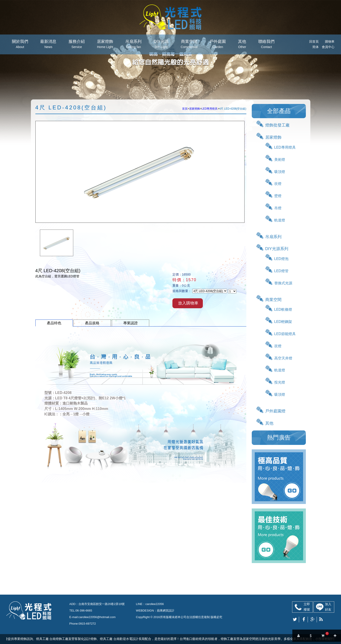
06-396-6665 (84, 611)
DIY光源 (161, 45)
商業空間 (189, 45)
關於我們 (20, 45)
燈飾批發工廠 (277, 125)
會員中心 (328, 47)
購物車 (330, 41)
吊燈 (278, 208)
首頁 (185, 109)
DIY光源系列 (277, 249)
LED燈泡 (281, 259)
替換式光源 (283, 283)
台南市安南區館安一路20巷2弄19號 (102, 604)
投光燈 (280, 382)
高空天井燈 (283, 358)
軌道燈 (280, 220)
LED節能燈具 (285, 334)
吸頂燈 (280, 172)
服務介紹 (77, 45)
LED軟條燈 (283, 309)
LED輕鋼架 (283, 322)
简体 (316, 47)
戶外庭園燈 (275, 411)
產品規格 (92, 323)
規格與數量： (182, 291)
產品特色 (54, 323)
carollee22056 (155, 604)
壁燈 (278, 196)
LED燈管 (281, 271)
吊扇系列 (133, 45)
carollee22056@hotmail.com (97, 617)
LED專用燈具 (209, 109)
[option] (57, 243)
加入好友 (328, 607)
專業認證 (130, 323)
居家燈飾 (105, 45)
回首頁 (314, 41)
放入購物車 (188, 303)
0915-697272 (87, 624)
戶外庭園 (218, 45)
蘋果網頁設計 (166, 611)
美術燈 (280, 160)
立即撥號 (307, 607)
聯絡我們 (266, 45)
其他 (242, 45)
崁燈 (278, 184)
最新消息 (48, 45)
